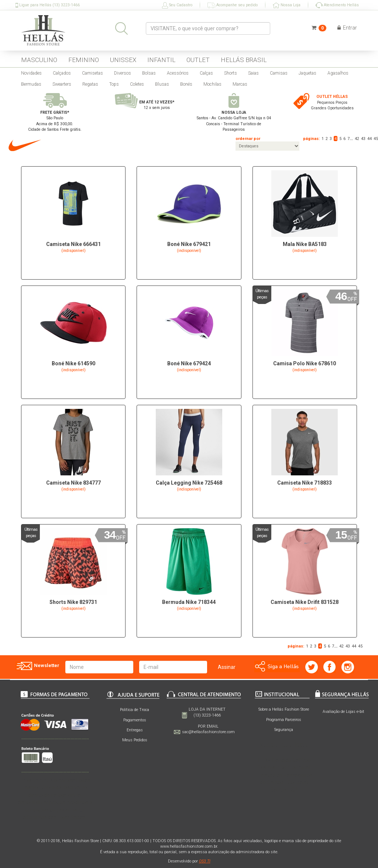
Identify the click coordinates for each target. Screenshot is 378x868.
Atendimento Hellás (337, 5)
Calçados (62, 73)
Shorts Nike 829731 (73, 602)
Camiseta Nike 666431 (73, 244)
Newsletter (37, 666)
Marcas (240, 84)
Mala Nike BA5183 (305, 244)
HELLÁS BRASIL (244, 60)
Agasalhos (338, 73)
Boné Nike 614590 (73, 363)
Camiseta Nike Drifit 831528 (305, 602)
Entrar (347, 28)
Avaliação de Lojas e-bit (343, 712)
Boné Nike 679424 (189, 363)
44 (370, 139)
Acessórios (178, 73)
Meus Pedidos (135, 740)
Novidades (31, 73)
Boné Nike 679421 (189, 244)
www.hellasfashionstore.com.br (189, 846)
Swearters (62, 84)
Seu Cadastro (177, 5)
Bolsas (149, 73)
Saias (253, 73)
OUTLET (198, 60)
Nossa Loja (287, 5)
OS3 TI (205, 861)
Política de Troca (135, 710)
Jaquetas (307, 73)
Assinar (227, 667)
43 (363, 139)
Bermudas (31, 84)
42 (357, 139)
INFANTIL (161, 60)
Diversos (123, 73)
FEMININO (84, 60)
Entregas (135, 730)
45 (376, 139)
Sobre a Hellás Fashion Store (284, 709)
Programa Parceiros (284, 720)
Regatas (90, 84)
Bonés (186, 84)
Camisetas (92, 73)
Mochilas (212, 84)
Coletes (137, 84)
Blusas (162, 84)
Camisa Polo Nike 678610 (305, 363)
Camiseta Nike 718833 (305, 483)
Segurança (284, 730)
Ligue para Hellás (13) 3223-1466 (48, 5)
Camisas (279, 73)
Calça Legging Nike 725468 (189, 483)
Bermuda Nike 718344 (189, 602)
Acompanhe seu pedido (233, 5)
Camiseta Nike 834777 (73, 483)
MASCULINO (39, 60)
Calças (206, 73)
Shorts (231, 73)
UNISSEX (123, 60)
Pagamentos (135, 720)
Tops (114, 84)
